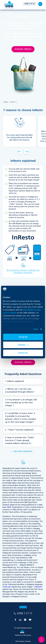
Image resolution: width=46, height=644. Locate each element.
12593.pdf (7, 587)
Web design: (23, 641)
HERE (9, 507)
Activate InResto (23, 49)
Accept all (23, 337)
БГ (40, 4)
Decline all (23, 353)
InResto (14, 102)
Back (19, 152)
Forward (27, 152)
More (36, 329)
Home (6, 102)
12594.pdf (38, 587)
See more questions (23, 451)
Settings (23, 345)
